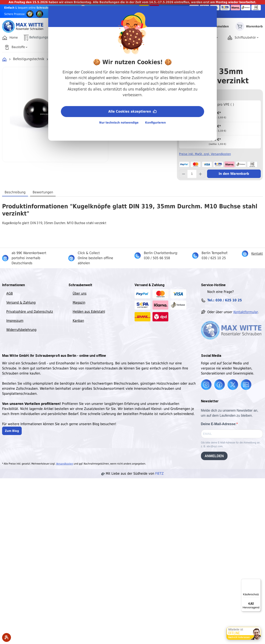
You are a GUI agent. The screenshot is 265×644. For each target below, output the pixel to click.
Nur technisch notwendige (119, 123)
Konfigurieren (155, 123)
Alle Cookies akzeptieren (132, 111)
